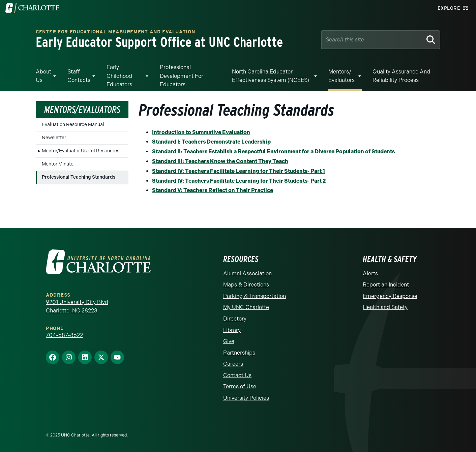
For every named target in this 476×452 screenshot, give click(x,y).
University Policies (246, 398)
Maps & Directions (246, 285)
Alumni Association (247, 274)
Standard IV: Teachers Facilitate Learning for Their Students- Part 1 (239, 171)
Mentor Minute (58, 164)
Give (229, 341)
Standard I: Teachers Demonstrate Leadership (211, 142)
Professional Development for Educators (182, 76)
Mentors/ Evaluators (341, 76)
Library (232, 330)
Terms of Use (240, 386)
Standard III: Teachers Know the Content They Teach (220, 161)
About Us (43, 76)
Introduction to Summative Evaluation (201, 132)
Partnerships (239, 353)
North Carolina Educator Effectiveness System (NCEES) (271, 76)
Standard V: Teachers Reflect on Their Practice (213, 190)
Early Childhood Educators (119, 76)
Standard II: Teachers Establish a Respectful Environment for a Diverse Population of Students (273, 152)
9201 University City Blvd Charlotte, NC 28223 (77, 307)
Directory (235, 319)
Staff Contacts (79, 76)
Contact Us (237, 375)
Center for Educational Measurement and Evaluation (115, 32)
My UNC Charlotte (246, 307)
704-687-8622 (64, 335)
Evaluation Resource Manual (73, 125)
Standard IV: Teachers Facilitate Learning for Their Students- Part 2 (239, 181)
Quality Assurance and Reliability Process (401, 76)
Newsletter (54, 138)
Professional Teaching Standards (79, 177)
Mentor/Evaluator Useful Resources (81, 151)
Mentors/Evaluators (82, 110)
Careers (233, 364)
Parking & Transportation (255, 296)
